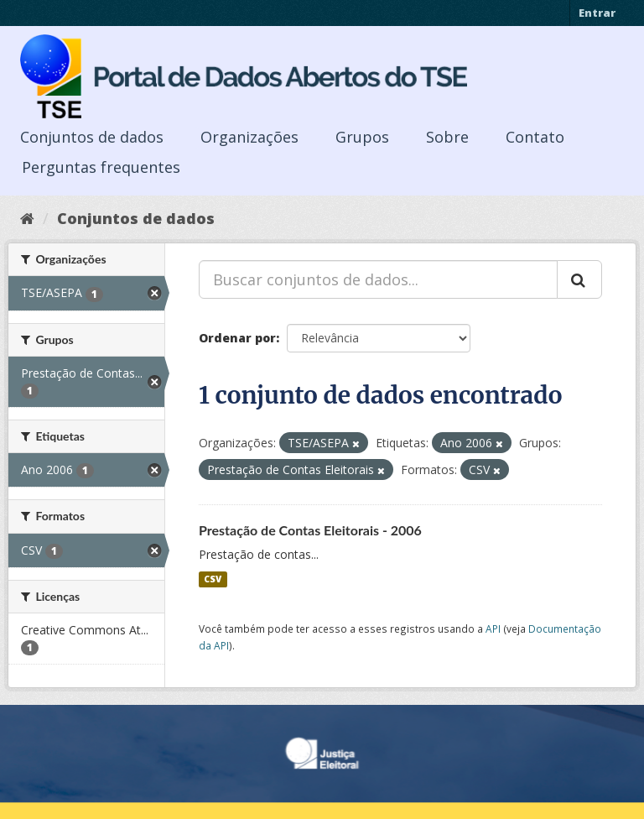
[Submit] (579, 279)
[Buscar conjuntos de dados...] (378, 279)
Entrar (597, 13)
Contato (535, 137)
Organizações (249, 137)
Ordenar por (237, 338)
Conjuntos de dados (92, 137)
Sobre (447, 137)
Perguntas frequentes (101, 167)
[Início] (27, 218)
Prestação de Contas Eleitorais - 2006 (310, 530)
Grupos (362, 137)
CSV (213, 579)
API (493, 629)
